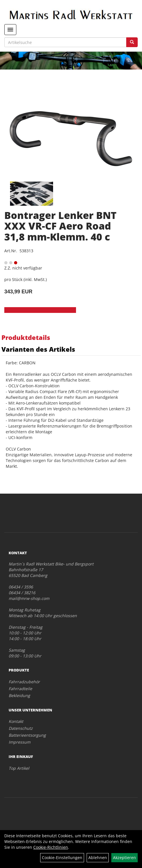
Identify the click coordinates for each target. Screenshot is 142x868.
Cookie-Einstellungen (62, 858)
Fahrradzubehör (24, 682)
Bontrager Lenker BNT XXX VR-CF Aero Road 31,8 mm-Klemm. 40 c (60, 226)
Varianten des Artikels (38, 349)
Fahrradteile (20, 689)
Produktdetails (26, 337)
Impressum (20, 742)
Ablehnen (98, 858)
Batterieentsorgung (27, 735)
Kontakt (16, 721)
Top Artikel (19, 768)
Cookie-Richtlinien (51, 847)
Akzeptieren (125, 858)
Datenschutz (21, 728)
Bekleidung (19, 695)
